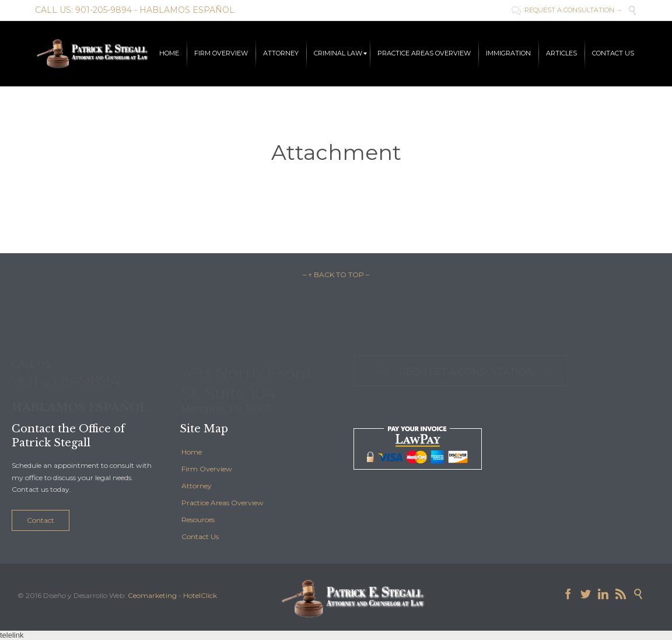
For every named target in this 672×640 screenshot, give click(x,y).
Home (192, 452)
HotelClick (200, 595)
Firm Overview (207, 469)
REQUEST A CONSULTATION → (567, 10)
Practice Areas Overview (223, 503)
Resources (198, 520)
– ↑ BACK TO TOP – (336, 274)
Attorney (197, 486)
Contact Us (200, 536)
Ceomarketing (152, 595)
